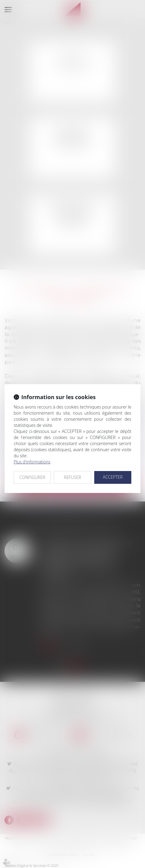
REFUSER (72, 477)
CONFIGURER (32, 477)
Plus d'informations (32, 462)
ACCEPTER (113, 477)
